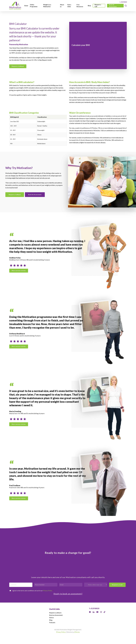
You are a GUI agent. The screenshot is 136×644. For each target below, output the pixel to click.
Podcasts (52, 622)
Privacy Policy (48, 591)
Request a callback (55, 613)
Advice (51, 618)
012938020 (94, 608)
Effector (77, 632)
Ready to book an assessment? (68, 594)
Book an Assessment (56, 615)
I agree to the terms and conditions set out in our (33, 591)
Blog (51, 620)
